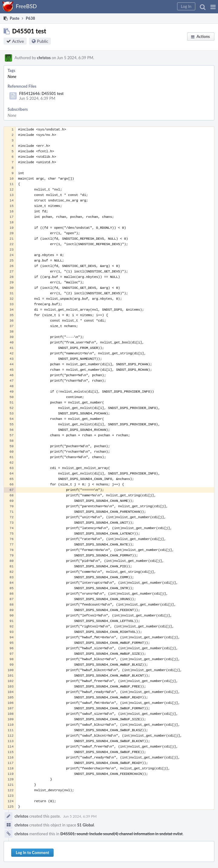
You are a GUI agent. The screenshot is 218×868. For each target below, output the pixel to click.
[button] (213, 7)
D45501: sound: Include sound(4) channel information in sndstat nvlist (121, 834)
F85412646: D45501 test (41, 93)
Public (43, 41)
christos (44, 58)
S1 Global (86, 825)
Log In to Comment (32, 853)
